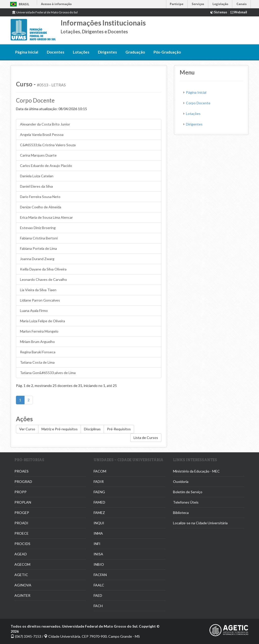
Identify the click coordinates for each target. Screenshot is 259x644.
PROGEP (22, 513)
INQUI (99, 523)
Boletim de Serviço (188, 492)
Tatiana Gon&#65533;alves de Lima (48, 373)
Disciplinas (92, 429)
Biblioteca (181, 513)
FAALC (99, 585)
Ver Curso (27, 429)
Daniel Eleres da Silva (36, 186)
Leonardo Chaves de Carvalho (44, 279)
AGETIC (21, 575)
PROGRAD (23, 481)
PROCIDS (22, 544)
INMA (98, 533)
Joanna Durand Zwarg (37, 259)
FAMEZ (99, 513)
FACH (98, 606)
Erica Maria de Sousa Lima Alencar (46, 217)
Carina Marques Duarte (38, 155)
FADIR (99, 481)
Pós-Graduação (167, 52)
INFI (97, 544)
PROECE (21, 533)
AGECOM (22, 564)
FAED (98, 595)
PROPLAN (23, 502)
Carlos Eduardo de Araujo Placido (46, 166)
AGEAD (21, 554)
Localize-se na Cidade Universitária (200, 523)
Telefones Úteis (186, 502)
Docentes (56, 52)
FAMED (99, 502)
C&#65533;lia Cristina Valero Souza (48, 145)
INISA (98, 554)
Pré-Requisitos (119, 429)
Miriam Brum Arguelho (37, 342)
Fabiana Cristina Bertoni (39, 238)
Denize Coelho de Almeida (41, 207)
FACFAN (100, 575)
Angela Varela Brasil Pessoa (42, 134)
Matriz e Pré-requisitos (60, 429)
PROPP (20, 492)
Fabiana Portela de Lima (38, 248)
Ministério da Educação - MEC (196, 471)
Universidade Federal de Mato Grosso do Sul (45, 12)
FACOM (100, 471)
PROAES (21, 471)
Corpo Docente (198, 103)
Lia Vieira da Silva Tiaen (38, 290)
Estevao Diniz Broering (38, 228)
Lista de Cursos (146, 438)
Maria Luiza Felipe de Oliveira (42, 321)
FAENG (99, 492)
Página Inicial (27, 52)
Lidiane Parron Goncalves (40, 300)
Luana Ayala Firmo (34, 311)
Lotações (81, 52)
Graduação (135, 52)
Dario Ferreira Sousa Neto (40, 197)
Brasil (19, 4)
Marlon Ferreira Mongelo (39, 331)
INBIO (99, 564)
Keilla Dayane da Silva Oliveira (43, 269)
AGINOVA (23, 585)
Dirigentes (107, 52)
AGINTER (22, 595)
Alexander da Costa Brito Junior (45, 124)
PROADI (21, 523)
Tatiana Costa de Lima (37, 362)
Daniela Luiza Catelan (37, 176)
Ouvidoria (181, 481)
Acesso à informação (56, 4)
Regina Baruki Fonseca (38, 352)
